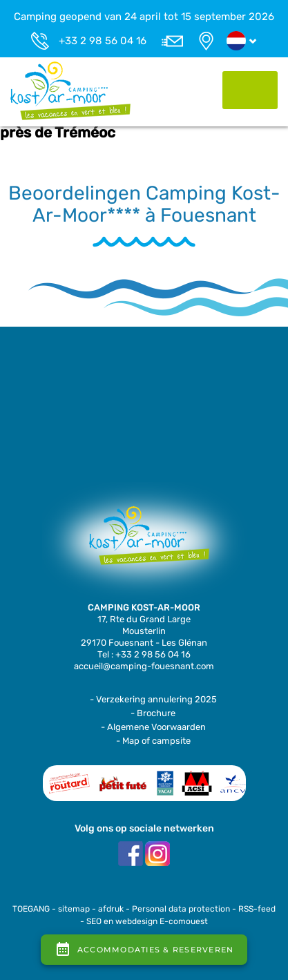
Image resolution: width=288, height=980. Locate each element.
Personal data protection (181, 909)
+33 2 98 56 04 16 (103, 41)
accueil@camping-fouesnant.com (144, 666)
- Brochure (153, 713)
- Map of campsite (153, 741)
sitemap (74, 909)
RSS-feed (257, 909)
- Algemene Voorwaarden (153, 727)
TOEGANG (31, 909)
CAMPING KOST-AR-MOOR (144, 607)
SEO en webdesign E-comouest (147, 921)
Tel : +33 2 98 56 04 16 (144, 654)
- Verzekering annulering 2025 (153, 699)
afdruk (111, 909)
